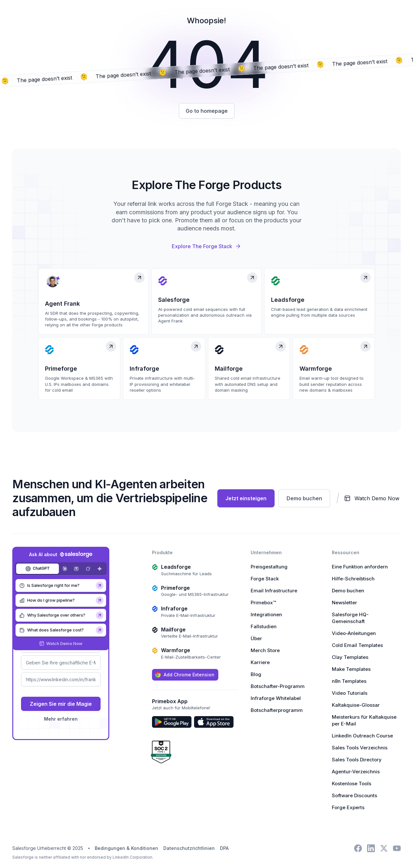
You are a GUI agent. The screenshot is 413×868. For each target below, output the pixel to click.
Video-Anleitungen (354, 633)
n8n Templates (349, 681)
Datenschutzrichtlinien (189, 848)
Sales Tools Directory (357, 760)
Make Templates (351, 669)
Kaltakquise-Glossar (356, 705)
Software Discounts (354, 795)
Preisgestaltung (269, 567)
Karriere (260, 662)
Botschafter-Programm (278, 686)
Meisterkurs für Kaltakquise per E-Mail (364, 720)
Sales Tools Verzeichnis (360, 748)
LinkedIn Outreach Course (362, 736)
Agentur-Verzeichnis (356, 772)
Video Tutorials (350, 693)
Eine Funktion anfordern (360, 567)
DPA (224, 848)
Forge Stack (265, 579)
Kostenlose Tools (352, 783)
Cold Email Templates (357, 645)
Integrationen (266, 614)
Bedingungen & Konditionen (126, 848)
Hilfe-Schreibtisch (353, 579)
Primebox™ (263, 603)
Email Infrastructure (274, 591)
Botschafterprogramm (277, 710)
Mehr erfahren (61, 719)
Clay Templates (350, 657)
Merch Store (265, 650)
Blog (256, 674)
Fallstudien (264, 626)
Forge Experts (348, 807)
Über (256, 638)
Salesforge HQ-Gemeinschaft (350, 618)
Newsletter (344, 603)
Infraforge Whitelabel (276, 698)
